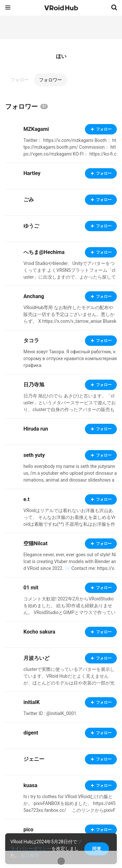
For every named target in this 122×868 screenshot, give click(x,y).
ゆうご (31, 226)
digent (31, 733)
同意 (97, 849)
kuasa (30, 785)
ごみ (29, 200)
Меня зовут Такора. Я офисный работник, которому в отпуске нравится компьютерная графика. (70, 359)
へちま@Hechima (44, 252)
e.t (27, 499)
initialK (32, 702)
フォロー (20, 80)
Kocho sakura (39, 632)
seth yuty (34, 455)
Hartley (32, 173)
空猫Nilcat (35, 543)
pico (28, 830)
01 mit (31, 588)
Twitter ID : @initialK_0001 (50, 713)
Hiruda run (36, 429)
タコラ (31, 340)
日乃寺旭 (34, 385)
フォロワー (50, 80)
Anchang (34, 296)
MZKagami (36, 129)
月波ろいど (36, 658)
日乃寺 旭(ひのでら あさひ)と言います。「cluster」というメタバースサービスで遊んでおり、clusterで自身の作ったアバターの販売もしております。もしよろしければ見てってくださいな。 (70, 409)
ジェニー (34, 759)
